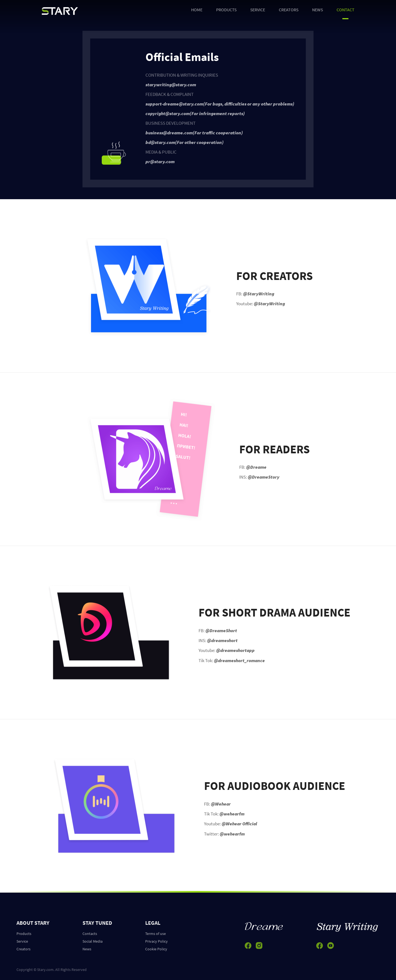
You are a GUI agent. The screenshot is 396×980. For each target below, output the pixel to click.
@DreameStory (264, 477)
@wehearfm (232, 814)
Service (22, 941)
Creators (24, 949)
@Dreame (256, 467)
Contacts (90, 934)
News (87, 949)
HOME (197, 10)
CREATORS (289, 10)
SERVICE (258, 10)
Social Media (93, 941)
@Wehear (221, 804)
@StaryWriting (259, 294)
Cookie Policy (156, 949)
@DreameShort (221, 631)
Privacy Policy (156, 941)
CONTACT (346, 10)
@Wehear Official (239, 824)
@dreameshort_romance (239, 660)
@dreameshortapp (235, 650)
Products (24, 934)
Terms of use (156, 934)
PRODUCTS (226, 10)
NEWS (317, 10)
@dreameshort (222, 640)
